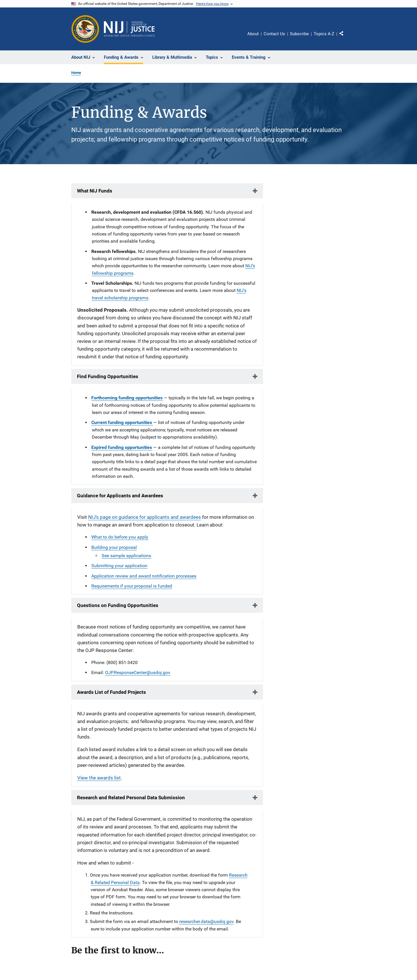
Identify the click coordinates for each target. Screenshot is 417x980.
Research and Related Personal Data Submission (131, 798)
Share (343, 35)
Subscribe (299, 34)
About (253, 34)
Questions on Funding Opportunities (118, 605)
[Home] (129, 29)
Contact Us (274, 34)
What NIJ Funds (95, 191)
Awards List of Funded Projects (111, 692)
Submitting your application (119, 566)
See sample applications (126, 556)
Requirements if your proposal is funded (132, 586)
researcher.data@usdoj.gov (206, 921)
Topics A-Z (324, 34)
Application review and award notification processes (144, 576)
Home (76, 73)
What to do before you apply (120, 537)
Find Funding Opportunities (108, 376)
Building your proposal (114, 547)
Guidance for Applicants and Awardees (120, 496)
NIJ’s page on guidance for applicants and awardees (145, 517)
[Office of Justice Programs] (85, 29)
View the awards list (99, 778)
